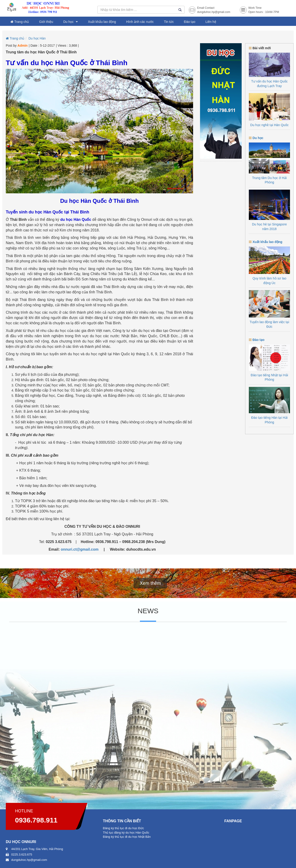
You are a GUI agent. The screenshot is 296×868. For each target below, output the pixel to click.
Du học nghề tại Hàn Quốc (269, 125)
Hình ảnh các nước (140, 22)
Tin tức (169, 22)
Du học (69, 22)
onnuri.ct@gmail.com (80, 549)
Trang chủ (20, 22)
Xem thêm (150, 583)
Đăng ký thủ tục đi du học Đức (123, 828)
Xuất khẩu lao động (102, 22)
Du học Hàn (37, 38)
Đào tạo (190, 22)
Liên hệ (211, 22)
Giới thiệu (46, 22)
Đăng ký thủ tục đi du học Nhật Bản (127, 837)
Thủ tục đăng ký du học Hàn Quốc (126, 833)
